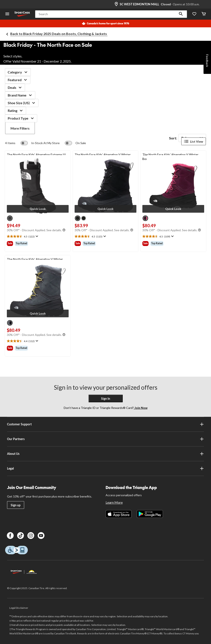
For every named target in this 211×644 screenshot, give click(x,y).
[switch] (40, 143)
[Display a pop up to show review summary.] (36, 236)
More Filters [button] (20, 128)
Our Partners (105, 439)
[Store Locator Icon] (116, 4)
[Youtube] (41, 536)
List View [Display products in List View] (194, 141)
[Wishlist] (194, 14)
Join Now (141, 408)
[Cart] (204, 14)
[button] (181, 14)
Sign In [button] (106, 399)
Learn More (114, 502)
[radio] (10, 218)
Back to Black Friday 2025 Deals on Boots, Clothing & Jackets (59, 34)
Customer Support (105, 424)
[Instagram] (31, 536)
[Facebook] (10, 536)
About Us (105, 454)
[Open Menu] (7, 14)
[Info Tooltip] (64, 230)
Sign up (16, 505)
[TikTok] (21, 536)
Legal (105, 468)
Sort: (173, 138)
